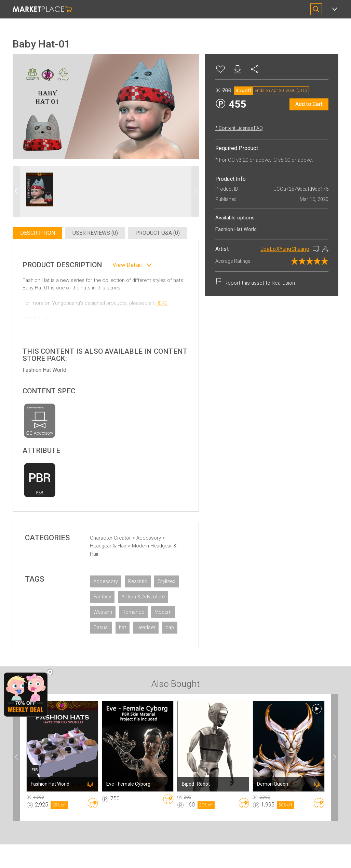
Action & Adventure (122, 609)
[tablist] (106, 228)
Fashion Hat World (52, 367)
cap (134, 655)
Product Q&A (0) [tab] (163, 227)
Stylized (109, 594)
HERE (169, 308)
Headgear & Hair (116, 543)
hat (157, 640)
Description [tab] (44, 227)
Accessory (157, 535)
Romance (140, 625)
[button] (188, 183)
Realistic (145, 579)
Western (110, 625)
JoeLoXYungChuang (278, 249)
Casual (136, 640)
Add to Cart (302, 104)
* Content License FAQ (232, 128)
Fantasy (137, 594)
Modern (109, 640)
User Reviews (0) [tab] (102, 227)
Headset (110, 655)
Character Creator (118, 535)
